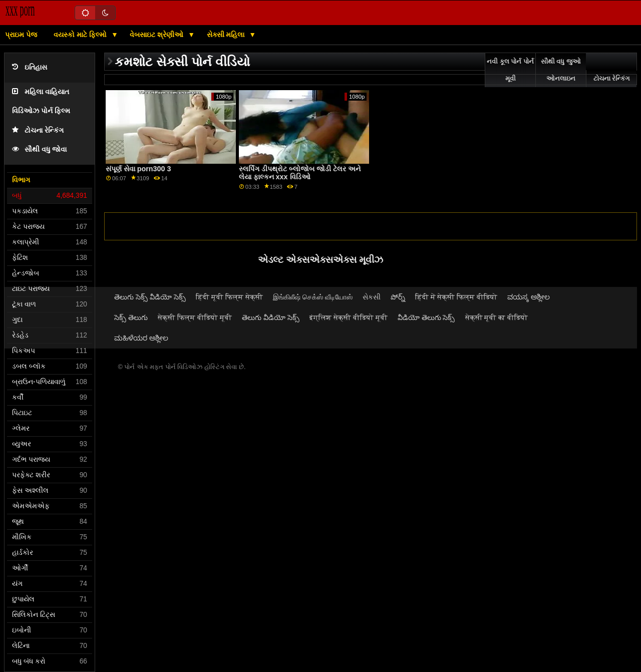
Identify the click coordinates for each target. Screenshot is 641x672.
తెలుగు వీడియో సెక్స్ (271, 317)
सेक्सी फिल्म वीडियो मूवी (195, 317)
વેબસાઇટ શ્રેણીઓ (157, 35)
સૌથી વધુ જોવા (39, 149)
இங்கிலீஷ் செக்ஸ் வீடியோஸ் (313, 297)
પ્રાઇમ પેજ (21, 35)
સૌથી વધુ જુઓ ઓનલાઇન (561, 70)
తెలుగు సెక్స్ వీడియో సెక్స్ (150, 297)
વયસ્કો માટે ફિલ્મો (81, 35)
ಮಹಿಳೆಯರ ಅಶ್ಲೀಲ (141, 338)
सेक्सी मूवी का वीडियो (497, 317)
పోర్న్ (398, 297)
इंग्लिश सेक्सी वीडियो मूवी (349, 317)
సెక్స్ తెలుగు (131, 317)
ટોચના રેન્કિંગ (38, 130)
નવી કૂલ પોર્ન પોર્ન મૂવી (510, 70)
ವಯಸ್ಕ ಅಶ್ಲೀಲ (529, 297)
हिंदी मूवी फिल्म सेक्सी (229, 297)
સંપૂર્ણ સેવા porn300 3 (138, 169)
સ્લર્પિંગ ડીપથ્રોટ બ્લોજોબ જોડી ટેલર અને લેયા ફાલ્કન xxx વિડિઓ (300, 173)
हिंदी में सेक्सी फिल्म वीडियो (456, 297)
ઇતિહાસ (30, 67)
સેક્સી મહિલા (227, 35)
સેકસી (372, 297)
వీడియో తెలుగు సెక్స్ (426, 317)
